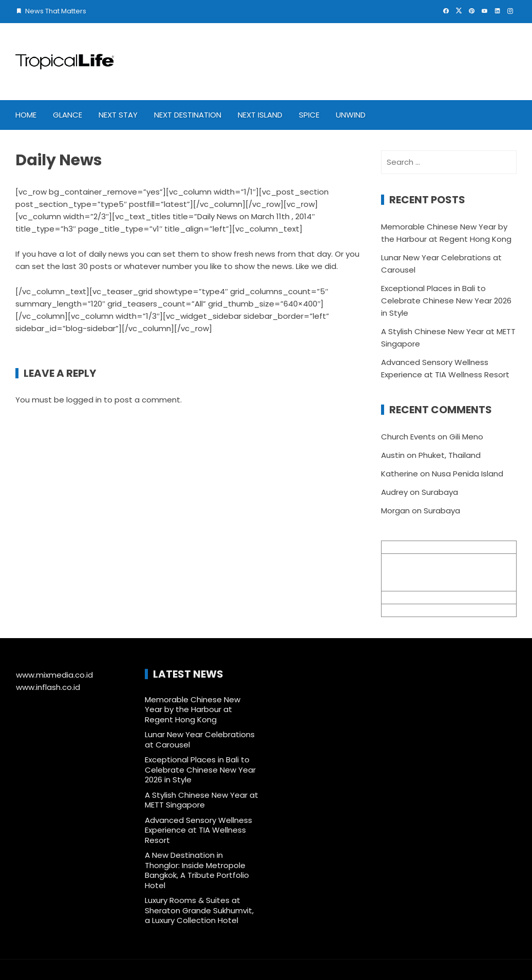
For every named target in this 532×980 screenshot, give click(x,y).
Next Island (260, 115)
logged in (84, 400)
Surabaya (440, 492)
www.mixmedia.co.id (54, 675)
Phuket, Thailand (450, 455)
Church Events (408, 437)
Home (26, 115)
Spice (309, 115)
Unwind (351, 115)
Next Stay (118, 115)
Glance (68, 115)
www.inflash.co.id (48, 687)
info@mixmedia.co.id (421, 597)
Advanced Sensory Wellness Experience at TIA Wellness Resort (198, 830)
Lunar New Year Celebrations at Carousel (200, 739)
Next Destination (188, 115)
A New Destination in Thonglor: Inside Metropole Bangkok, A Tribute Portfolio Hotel (197, 870)
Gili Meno (466, 437)
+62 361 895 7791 (413, 610)
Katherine (400, 474)
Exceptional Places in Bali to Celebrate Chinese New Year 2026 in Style (446, 301)
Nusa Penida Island (468, 474)
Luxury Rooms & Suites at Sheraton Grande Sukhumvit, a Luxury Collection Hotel (199, 910)
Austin (393, 455)
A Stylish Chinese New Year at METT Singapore (202, 800)
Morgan (395, 511)
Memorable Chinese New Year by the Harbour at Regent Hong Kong (193, 709)
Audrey (394, 492)
